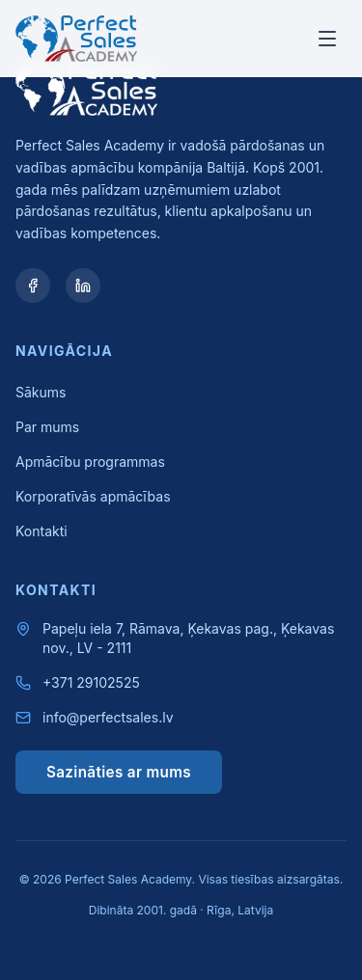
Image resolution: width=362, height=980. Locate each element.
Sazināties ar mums (119, 772)
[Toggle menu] (327, 39)
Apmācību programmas (90, 462)
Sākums (41, 392)
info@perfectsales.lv (108, 717)
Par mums (47, 427)
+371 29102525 (91, 682)
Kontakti (42, 531)
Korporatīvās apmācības (93, 496)
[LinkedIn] (83, 286)
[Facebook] (33, 286)
